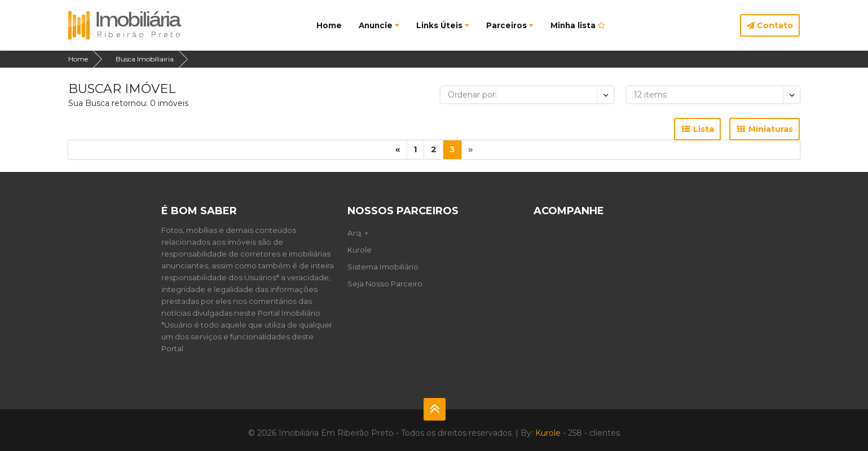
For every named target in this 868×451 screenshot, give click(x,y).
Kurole (360, 250)
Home (329, 25)
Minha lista (578, 25)
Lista (697, 129)
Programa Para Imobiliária (584, 241)
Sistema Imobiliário (383, 267)
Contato (770, 25)
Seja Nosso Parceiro (385, 284)
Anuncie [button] (379, 25)
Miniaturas (765, 129)
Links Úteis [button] (443, 25)
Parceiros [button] (510, 25)
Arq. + (358, 233)
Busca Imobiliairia (145, 59)
